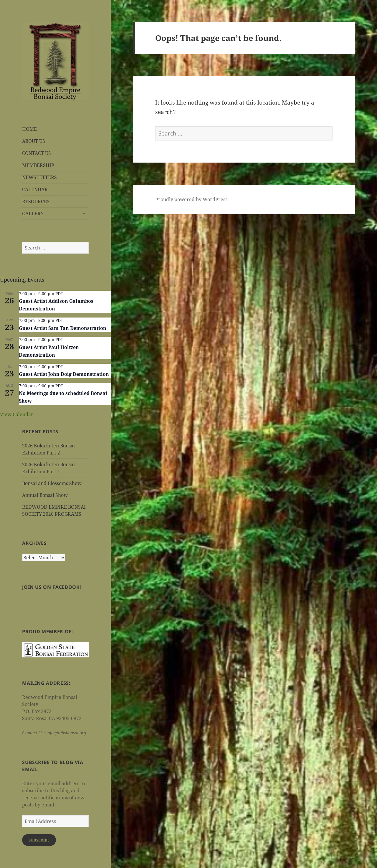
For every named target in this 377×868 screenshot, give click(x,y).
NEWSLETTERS (39, 177)
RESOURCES (36, 201)
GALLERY (33, 214)
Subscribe (39, 840)
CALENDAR (35, 189)
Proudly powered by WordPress (191, 199)
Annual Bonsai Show (45, 495)
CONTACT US (37, 153)
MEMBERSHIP (38, 165)
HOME (29, 129)
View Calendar (17, 414)
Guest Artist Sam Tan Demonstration (63, 328)
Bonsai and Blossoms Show (52, 483)
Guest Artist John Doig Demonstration (64, 374)
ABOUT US (34, 141)
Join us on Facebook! (52, 587)
